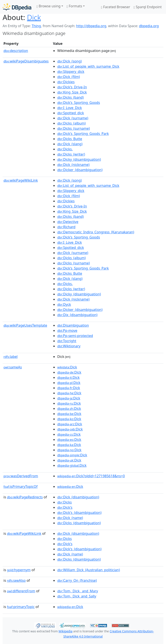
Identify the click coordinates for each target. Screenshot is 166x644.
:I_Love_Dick (70, 108)
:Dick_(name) (70, 518)
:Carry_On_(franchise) (77, 580)
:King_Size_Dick (72, 92)
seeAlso (16, 580)
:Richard (66, 227)
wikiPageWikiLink (21, 180)
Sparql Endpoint (148, 7)
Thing (36, 26)
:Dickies (66, 82)
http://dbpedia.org (91, 26)
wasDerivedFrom (21, 476)
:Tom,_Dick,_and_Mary (78, 591)
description (16, 51)
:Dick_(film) (69, 77)
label (11, 357)
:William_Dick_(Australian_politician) (89, 570)
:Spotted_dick (71, 113)
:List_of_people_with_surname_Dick (88, 66)
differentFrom (21, 591)
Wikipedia (65, 631)
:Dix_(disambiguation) (77, 315)
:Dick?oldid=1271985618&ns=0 (91, 476)
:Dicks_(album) (72, 123)
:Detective (68, 222)
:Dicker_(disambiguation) (80, 170)
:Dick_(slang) (70, 144)
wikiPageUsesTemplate (25, 325)
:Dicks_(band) (70, 97)
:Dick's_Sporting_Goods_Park (83, 134)
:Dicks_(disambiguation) (79, 523)
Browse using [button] (49, 6)
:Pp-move (67, 331)
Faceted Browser (116, 7)
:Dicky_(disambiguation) (79, 159)
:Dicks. (65, 149)
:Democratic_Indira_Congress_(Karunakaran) (96, 232)
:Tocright (67, 341)
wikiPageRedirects (25, 497)
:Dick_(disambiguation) (78, 497)
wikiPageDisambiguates (26, 61)
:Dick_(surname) (73, 118)
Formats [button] (74, 6)
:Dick (67, 367)
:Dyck (64, 304)
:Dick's (65, 507)
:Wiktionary (69, 346)
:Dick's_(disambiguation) (79, 513)
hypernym (19, 570)
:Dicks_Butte (70, 139)
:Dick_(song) (69, 61)
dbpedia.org (149, 26)
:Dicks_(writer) (71, 154)
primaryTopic (21, 607)
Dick (34, 17)
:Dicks (65, 502)
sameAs (13, 367)
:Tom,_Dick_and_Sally (77, 596)
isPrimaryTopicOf (21, 487)
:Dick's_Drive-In (72, 87)
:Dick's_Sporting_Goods (79, 103)
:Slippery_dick (71, 72)
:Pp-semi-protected (75, 336)
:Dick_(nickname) (73, 165)
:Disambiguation (73, 325)
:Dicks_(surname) (74, 128)
